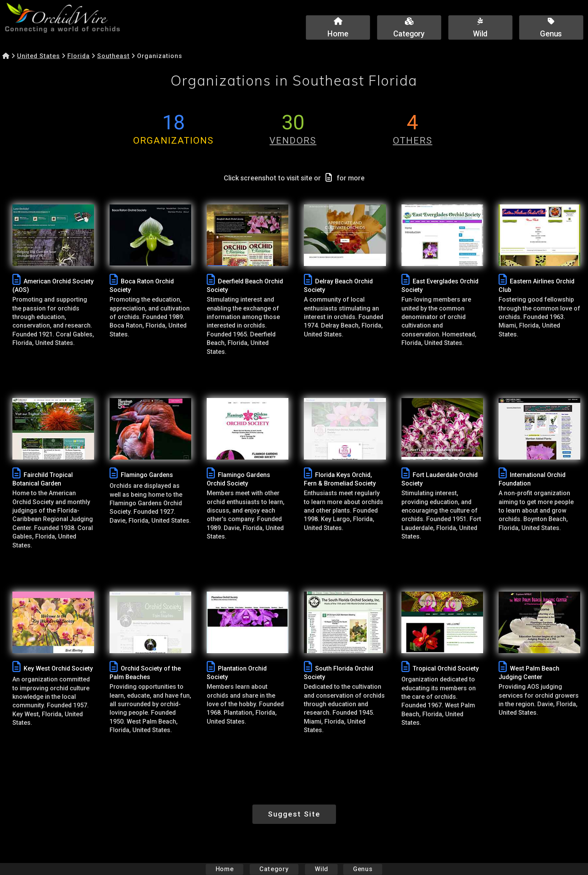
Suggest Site (294, 814)
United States (39, 56)
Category (274, 869)
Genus (363, 869)
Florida (79, 56)
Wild (321, 869)
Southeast (113, 56)
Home (224, 869)
